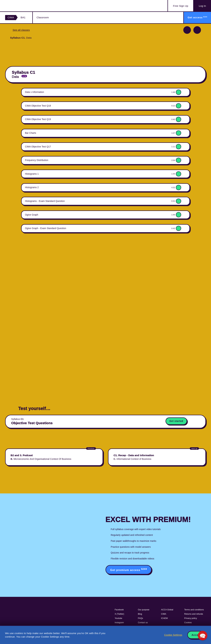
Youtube (119, 618)
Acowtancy (22, 6)
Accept (196, 635)
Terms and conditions (194, 610)
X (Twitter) (119, 614)
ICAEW (164, 618)
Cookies (188, 623)
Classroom (43, 17)
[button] (203, 636)
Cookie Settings (173, 635)
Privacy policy (191, 618)
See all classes (21, 30)
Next (197, 30)
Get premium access (129, 570)
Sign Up (181, 6)
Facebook (119, 610)
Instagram (119, 623)
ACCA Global (167, 610)
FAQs (140, 618)
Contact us (143, 623)
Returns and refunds (194, 614)
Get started (176, 421)
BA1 (23, 17)
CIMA (11, 17)
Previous (187, 30)
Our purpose (144, 610)
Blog (140, 614)
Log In (202, 6)
